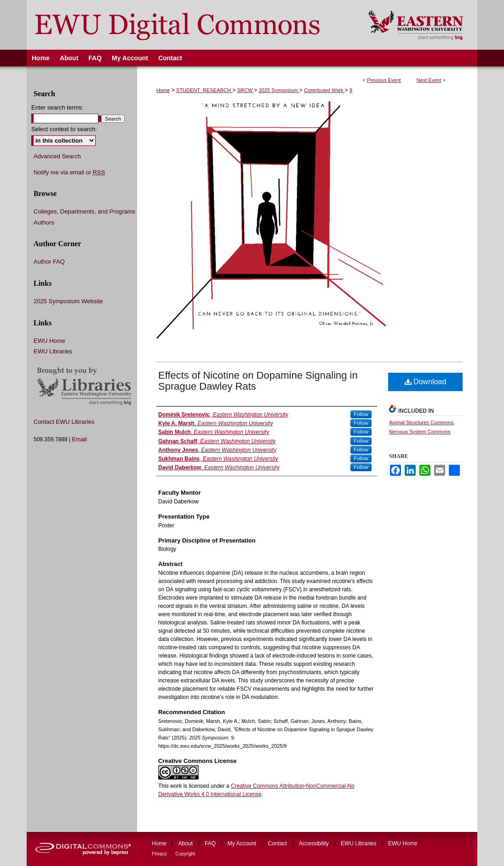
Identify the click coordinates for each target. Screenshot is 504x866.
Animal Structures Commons (421, 422)
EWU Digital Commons (192, 25)
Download (426, 382)
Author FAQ (49, 262)
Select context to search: (64, 129)
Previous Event (384, 80)
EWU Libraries (53, 351)
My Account (243, 843)
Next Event (429, 80)
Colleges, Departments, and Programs (84, 211)
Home (163, 90)
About (186, 843)
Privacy (160, 854)
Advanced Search (57, 156)
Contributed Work (324, 90)
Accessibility (315, 843)
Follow (361, 414)
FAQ (211, 843)
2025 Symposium (279, 90)
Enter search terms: (57, 107)
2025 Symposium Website (68, 301)
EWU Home (49, 341)
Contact (278, 843)
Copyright (186, 854)
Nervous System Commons (420, 432)
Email (79, 439)
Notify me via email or (69, 173)
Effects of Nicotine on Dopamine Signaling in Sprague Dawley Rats (258, 381)
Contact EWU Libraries (64, 422)
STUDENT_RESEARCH (204, 90)
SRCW (246, 90)
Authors (44, 222)
